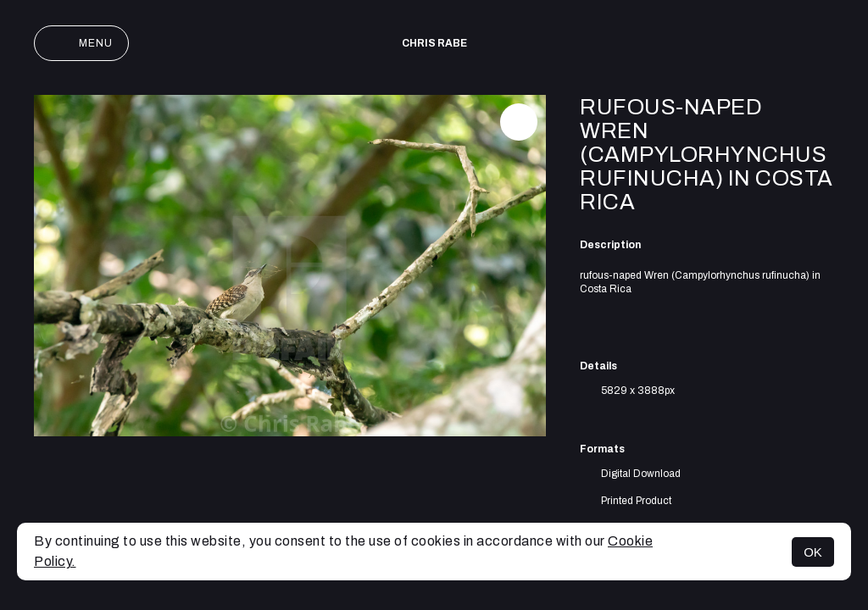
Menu (81, 43)
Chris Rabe (434, 43)
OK (813, 552)
